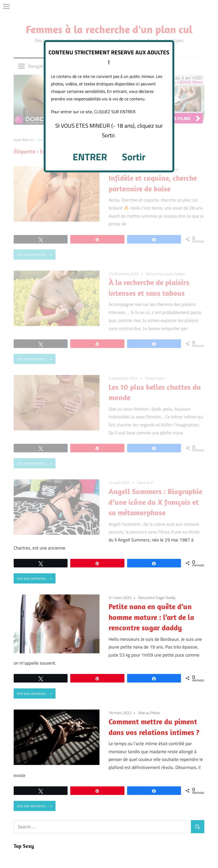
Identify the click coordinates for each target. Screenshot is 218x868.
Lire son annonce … (33, 578)
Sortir (134, 157)
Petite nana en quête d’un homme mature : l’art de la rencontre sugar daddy (151, 617)
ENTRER (90, 157)
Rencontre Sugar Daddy (157, 598)
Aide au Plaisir (149, 713)
